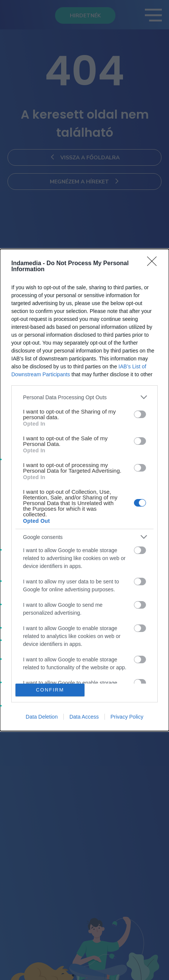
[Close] (154, 264)
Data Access (84, 717)
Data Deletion (42, 717)
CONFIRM (50, 689)
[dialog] (84, 490)
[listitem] (84, 397)
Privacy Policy (127, 717)
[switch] (140, 414)
